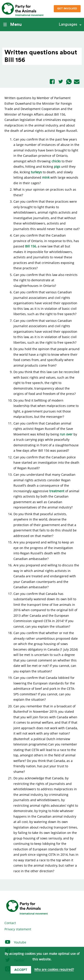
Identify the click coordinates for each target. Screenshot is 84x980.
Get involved (67, 9)
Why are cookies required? (54, 970)
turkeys (36, 172)
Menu (13, 24)
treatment (57, 491)
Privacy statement (18, 929)
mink (46, 177)
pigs (57, 166)
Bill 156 (31, 246)
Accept (21, 970)
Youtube (15, 942)
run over (66, 434)
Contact (10, 923)
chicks (56, 161)
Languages (68, 24)
